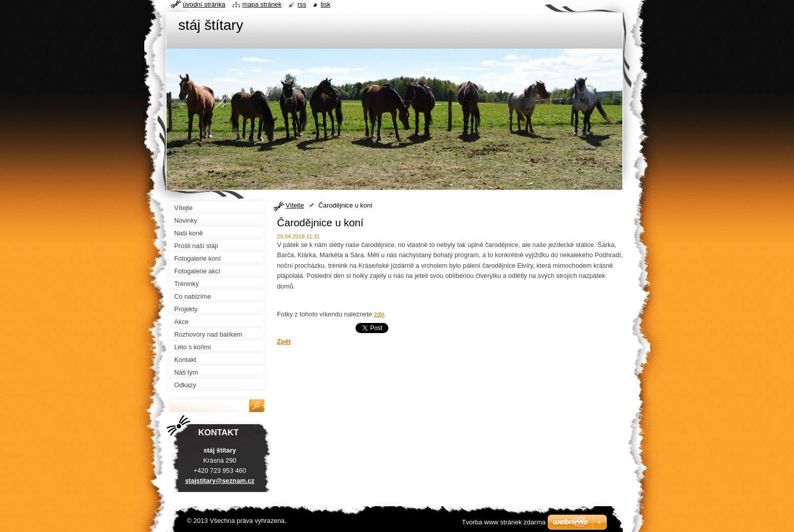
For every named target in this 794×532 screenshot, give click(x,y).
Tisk (325, 4)
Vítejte (295, 205)
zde (379, 314)
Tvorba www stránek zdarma (504, 522)
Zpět (284, 341)
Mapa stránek (262, 4)
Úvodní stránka (204, 4)
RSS (302, 4)
